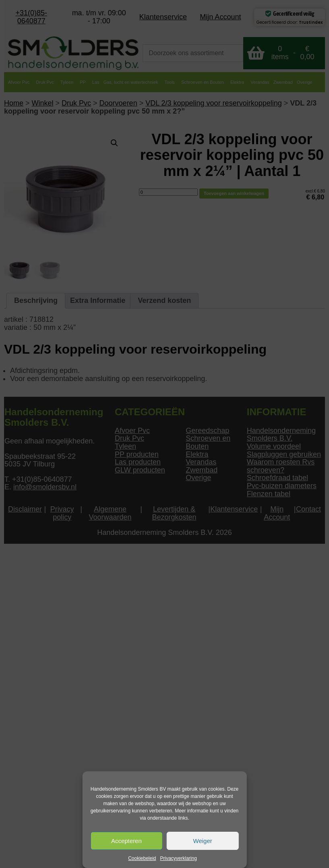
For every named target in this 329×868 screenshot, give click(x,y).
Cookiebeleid (142, 858)
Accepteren (126, 841)
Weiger (203, 841)
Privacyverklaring (179, 858)
